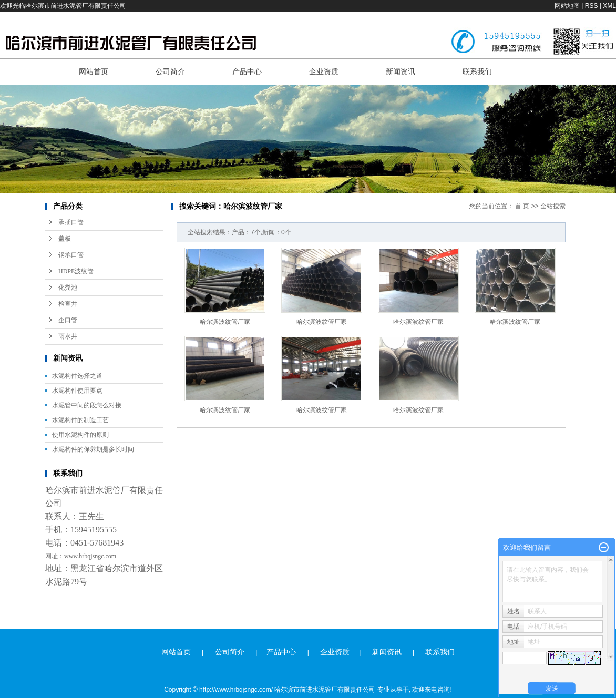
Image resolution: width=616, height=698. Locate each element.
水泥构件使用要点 (77, 391)
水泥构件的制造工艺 (80, 420)
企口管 (68, 320)
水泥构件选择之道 (77, 376)
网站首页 (94, 71)
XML (609, 6)
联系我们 (477, 71)
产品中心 (247, 71)
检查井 (68, 304)
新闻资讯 (401, 71)
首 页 (522, 206)
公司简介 (170, 71)
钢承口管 (71, 255)
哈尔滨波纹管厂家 (225, 322)
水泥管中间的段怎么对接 (87, 405)
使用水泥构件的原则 (80, 435)
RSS (592, 6)
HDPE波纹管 (76, 271)
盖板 (65, 239)
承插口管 (71, 222)
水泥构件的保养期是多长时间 (93, 449)
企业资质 (324, 71)
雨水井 (68, 336)
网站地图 (567, 6)
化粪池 (68, 288)
